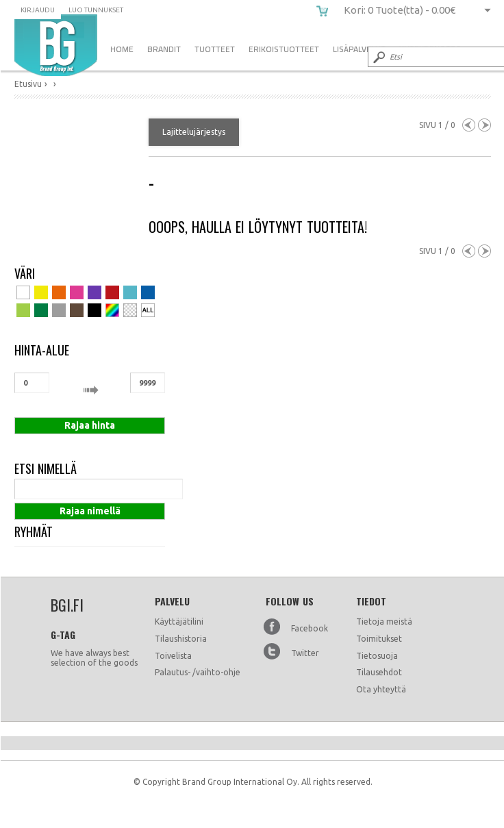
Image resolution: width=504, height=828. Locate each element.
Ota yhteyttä (381, 689)
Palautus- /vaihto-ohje (198, 672)
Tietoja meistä (384, 622)
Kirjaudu (38, 10)
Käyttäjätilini (179, 622)
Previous (469, 125)
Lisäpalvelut (359, 49)
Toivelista (173, 656)
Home (122, 49)
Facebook (310, 628)
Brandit (164, 49)
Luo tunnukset (96, 10)
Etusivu (28, 84)
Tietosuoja (377, 656)
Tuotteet (215, 49)
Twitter (305, 653)
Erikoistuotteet (284, 49)
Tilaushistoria (181, 639)
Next (484, 125)
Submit (378, 57)
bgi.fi (56, 45)
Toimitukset (379, 639)
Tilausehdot (379, 672)
